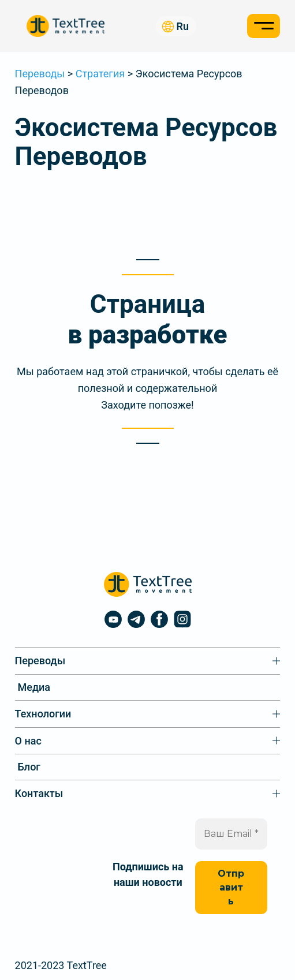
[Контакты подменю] (148, 794)
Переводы (40, 74)
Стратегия (100, 74)
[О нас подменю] (148, 741)
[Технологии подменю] (148, 714)
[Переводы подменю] (148, 661)
